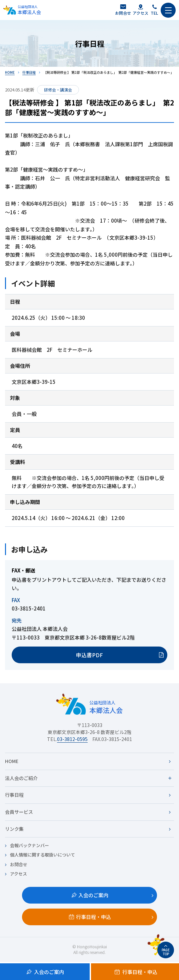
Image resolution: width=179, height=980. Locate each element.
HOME (10, 72)
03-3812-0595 (72, 739)
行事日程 (29, 72)
